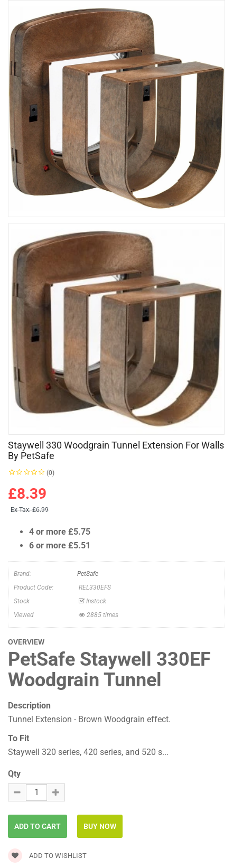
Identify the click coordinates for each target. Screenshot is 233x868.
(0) (50, 473)
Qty (14, 774)
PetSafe (88, 574)
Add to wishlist (47, 856)
